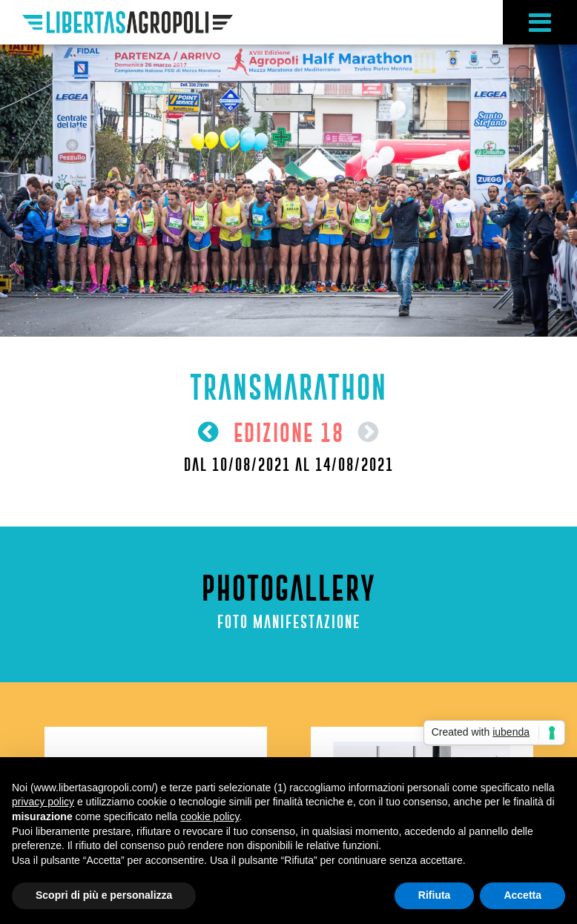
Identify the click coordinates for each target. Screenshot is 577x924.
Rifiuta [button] (435, 895)
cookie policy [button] (210, 816)
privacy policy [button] (43, 802)
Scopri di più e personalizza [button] (104, 895)
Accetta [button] (522, 895)
